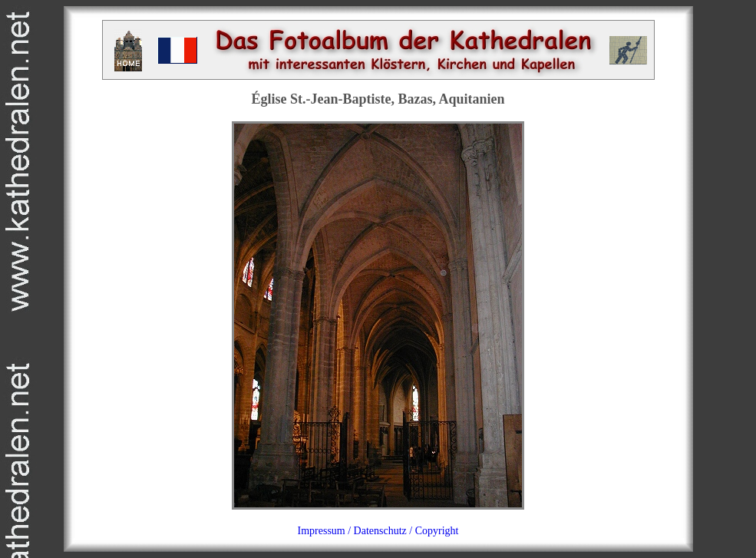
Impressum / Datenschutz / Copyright (378, 531)
